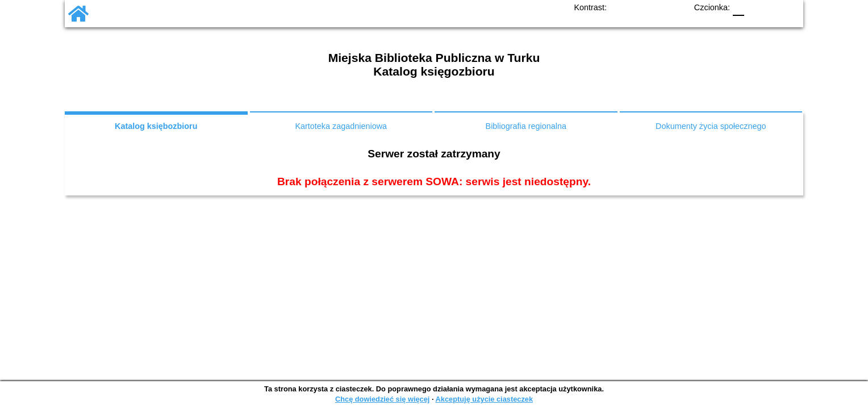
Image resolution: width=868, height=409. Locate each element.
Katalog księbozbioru (156, 126)
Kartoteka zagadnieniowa (341, 126)
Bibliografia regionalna (526, 126)
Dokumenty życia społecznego (711, 126)
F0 (738, 8)
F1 (755, 8)
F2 (778, 8)
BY (677, 8)
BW (637, 8)
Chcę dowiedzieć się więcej (382, 399)
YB (657, 8)
